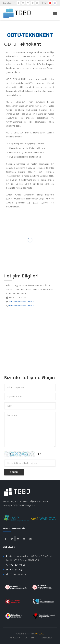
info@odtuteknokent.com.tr (22, 301)
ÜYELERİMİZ (30, 638)
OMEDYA (39, 634)
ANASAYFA (15, 638)
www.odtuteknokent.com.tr (22, 305)
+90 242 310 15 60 (17, 565)
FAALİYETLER (46, 638)
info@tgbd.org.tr (16, 570)
